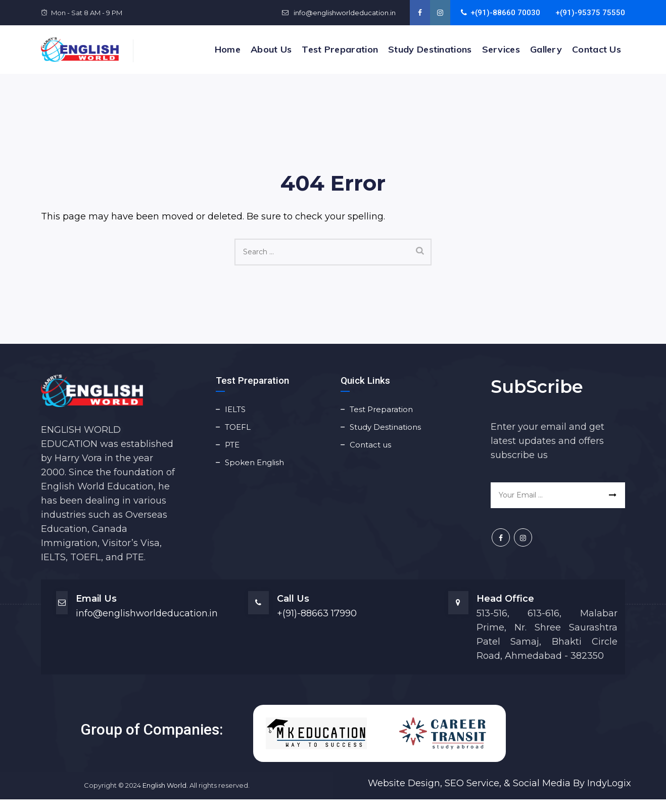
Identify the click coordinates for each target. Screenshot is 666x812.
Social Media (542, 783)
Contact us (597, 49)
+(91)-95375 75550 (590, 13)
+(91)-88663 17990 (317, 613)
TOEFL (238, 427)
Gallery (546, 49)
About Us (271, 49)
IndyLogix (609, 783)
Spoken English (254, 462)
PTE (232, 445)
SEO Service (471, 783)
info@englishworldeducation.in (344, 13)
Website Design (404, 783)
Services (501, 49)
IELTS (235, 409)
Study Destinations (430, 49)
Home (228, 49)
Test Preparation (340, 49)
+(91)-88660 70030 (500, 13)
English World (164, 785)
